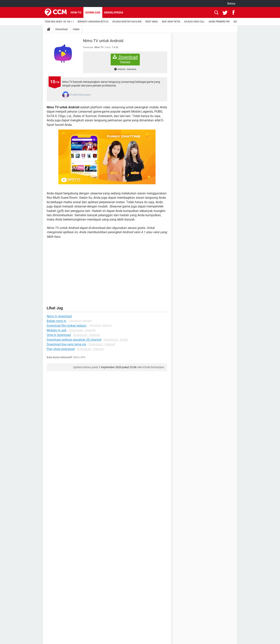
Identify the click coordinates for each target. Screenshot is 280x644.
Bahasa (231, 4)
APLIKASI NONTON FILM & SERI (127, 22)
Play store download (61, 349)
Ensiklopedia (114, 12)
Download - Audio (116, 340)
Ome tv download (59, 335)
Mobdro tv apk (57, 330)
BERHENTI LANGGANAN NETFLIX (93, 22)
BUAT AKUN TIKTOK (171, 22)
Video (76, 29)
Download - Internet (82, 330)
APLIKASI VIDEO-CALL (194, 22)
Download (93, 12)
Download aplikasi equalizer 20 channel (74, 340)
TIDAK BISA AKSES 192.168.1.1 (59, 22)
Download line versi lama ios (66, 344)
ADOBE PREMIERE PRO (219, 22)
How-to (76, 12)
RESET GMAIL (152, 22)
